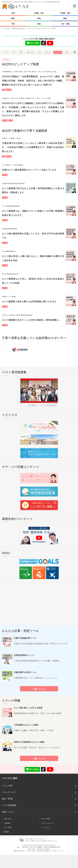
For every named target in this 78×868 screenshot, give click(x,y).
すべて (6, 52)
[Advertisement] (39, 604)
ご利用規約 (7, 823)
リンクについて (45, 827)
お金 (14, 52)
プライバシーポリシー (47, 823)
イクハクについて (9, 792)
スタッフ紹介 (8, 827)
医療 (21, 52)
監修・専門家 (7, 799)
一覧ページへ (39, 689)
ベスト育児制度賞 (9, 805)
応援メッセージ (8, 812)
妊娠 (66, 52)
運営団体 (6, 832)
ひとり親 (58, 52)
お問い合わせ (8, 819)
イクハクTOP (7, 786)
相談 (39, 52)
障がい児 (48, 52)
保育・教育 (30, 52)
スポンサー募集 (45, 819)
